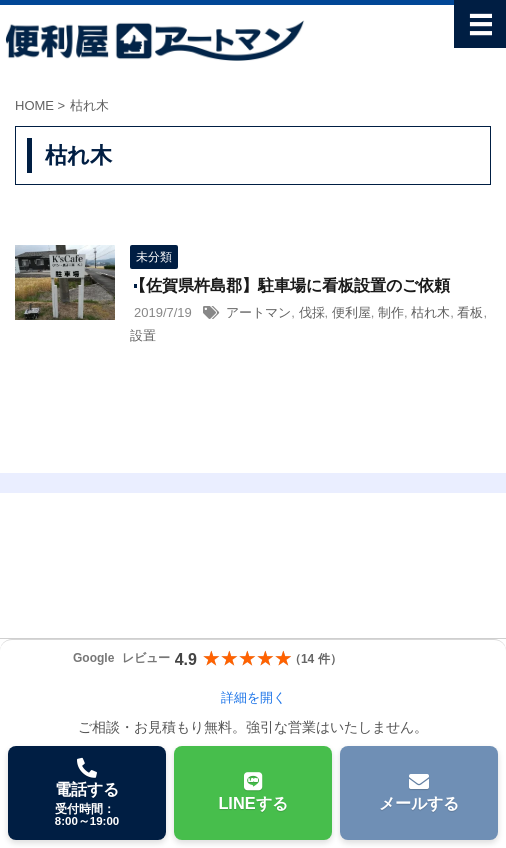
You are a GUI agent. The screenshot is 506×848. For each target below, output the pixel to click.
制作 (391, 312)
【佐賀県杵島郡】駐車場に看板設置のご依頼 (290, 285)
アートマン (258, 312)
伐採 (312, 312)
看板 (470, 312)
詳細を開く (253, 697)
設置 (143, 335)
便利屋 (351, 312)
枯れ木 (430, 312)
